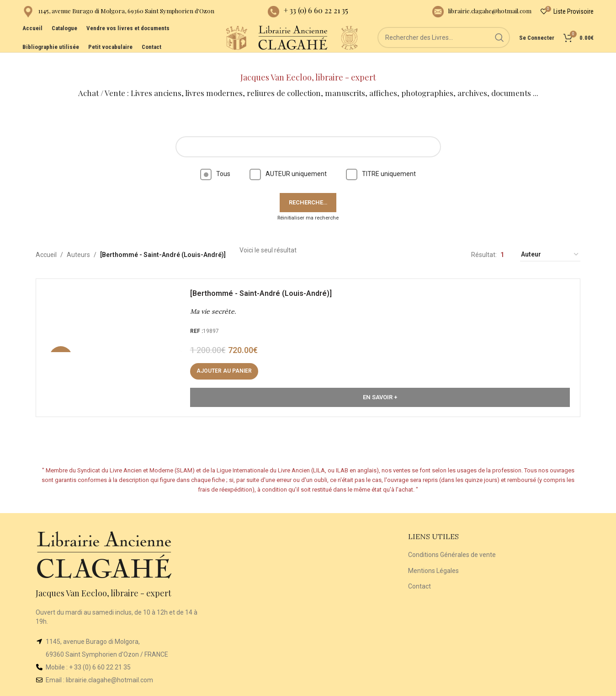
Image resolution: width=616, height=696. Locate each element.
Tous (215, 159)
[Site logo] (192, 50)
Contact (420, 572)
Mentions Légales (433, 556)
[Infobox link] (118, 14)
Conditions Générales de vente (452, 540)
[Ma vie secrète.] (118, 337)
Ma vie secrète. (217, 300)
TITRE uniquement (381, 159)
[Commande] (550, 240)
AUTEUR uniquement (288, 159)
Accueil (46, 240)
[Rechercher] (444, 50)
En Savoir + (380, 386)
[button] (228, 360)
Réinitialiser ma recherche (308, 203)
